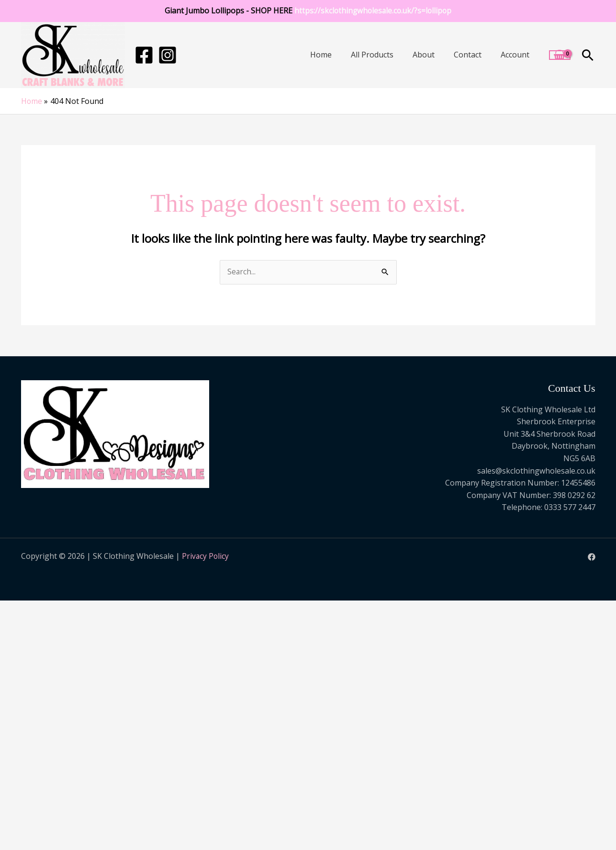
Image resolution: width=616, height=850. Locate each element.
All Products (372, 55)
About (424, 55)
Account (515, 55)
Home (321, 55)
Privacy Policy (206, 556)
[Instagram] (168, 55)
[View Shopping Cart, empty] (560, 55)
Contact (468, 55)
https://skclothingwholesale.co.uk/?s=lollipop (373, 11)
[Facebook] (144, 55)
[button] (588, 55)
